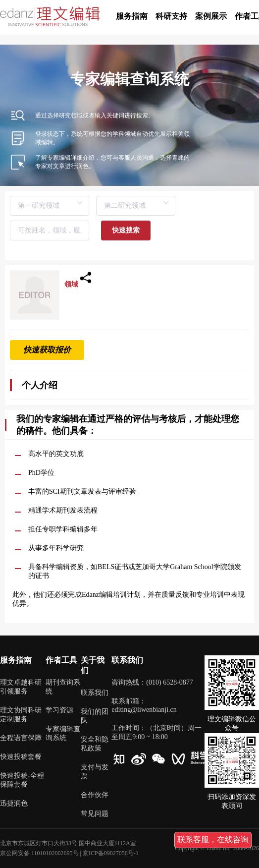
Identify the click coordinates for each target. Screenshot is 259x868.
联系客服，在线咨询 (213, 839)
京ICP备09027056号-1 (111, 853)
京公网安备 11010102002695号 (39, 853)
